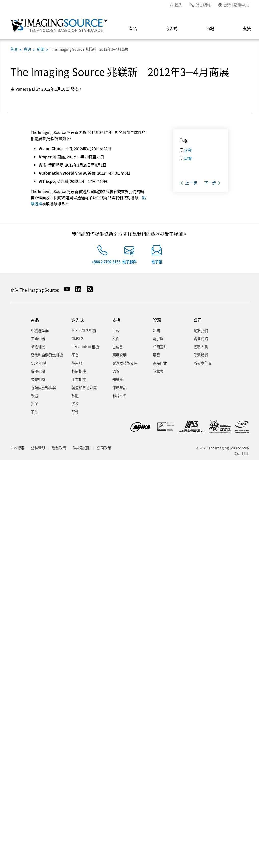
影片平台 (119, 396)
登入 (179, 5)
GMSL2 (77, 339)
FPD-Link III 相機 (85, 347)
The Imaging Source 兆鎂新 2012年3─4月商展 (89, 49)
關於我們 (201, 330)
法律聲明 (38, 448)
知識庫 (118, 379)
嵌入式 (171, 28)
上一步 (188, 183)
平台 (75, 355)
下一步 (213, 183)
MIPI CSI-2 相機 (84, 330)
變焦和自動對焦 (84, 387)
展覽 (188, 158)
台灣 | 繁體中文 (236, 5)
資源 (27, 49)
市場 (210, 28)
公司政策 (104, 448)
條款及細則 (81, 448)
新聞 (40, 49)
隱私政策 (59, 448)
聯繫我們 (201, 355)
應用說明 (119, 355)
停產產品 (119, 387)
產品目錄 (160, 363)
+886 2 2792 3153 (106, 262)
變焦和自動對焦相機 (47, 355)
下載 (116, 330)
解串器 (77, 363)
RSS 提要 (18, 448)
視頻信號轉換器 (43, 387)
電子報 (157, 262)
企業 (188, 150)
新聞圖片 (160, 347)
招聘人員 (201, 347)
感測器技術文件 (125, 363)
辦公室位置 (202, 363)
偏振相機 (38, 371)
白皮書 (118, 347)
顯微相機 (38, 379)
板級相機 (38, 347)
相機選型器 (40, 330)
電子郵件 (129, 262)
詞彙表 (158, 371)
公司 (198, 320)
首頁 (14, 49)
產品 (133, 28)
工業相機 (38, 339)
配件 (34, 412)
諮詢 (116, 371)
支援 (116, 320)
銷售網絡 (203, 5)
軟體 (34, 396)
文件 (116, 339)
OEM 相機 (38, 363)
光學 (34, 404)
